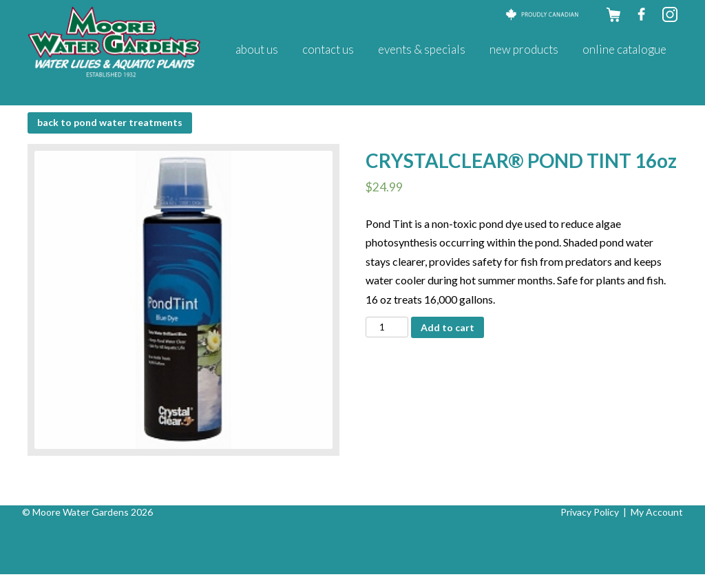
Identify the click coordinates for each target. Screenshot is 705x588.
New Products (524, 49)
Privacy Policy (590, 512)
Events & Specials (422, 49)
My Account (657, 512)
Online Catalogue (624, 49)
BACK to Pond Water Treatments (110, 122)
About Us (257, 49)
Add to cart (448, 327)
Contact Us (328, 49)
